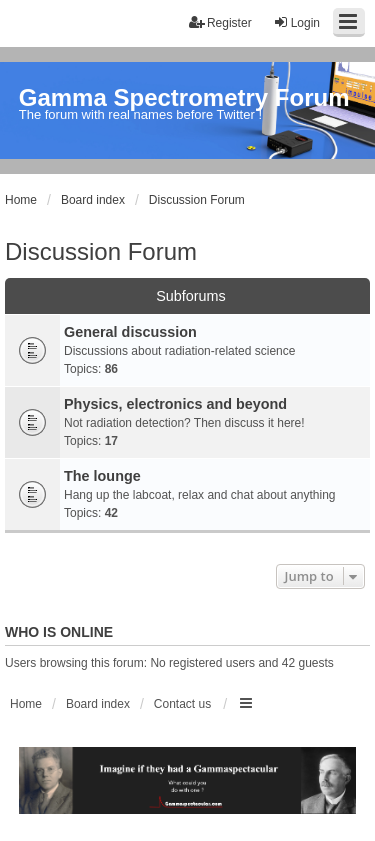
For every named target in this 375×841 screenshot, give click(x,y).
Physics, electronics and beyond (175, 404)
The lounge (102, 476)
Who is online (59, 632)
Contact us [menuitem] (182, 704)
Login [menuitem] (296, 22)
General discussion (130, 332)
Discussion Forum (101, 251)
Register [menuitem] (220, 22)
